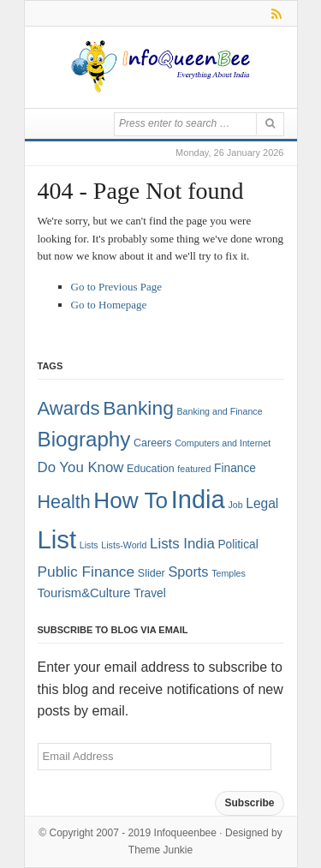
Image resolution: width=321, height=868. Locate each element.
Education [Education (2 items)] (151, 469)
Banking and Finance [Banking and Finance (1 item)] (219, 411)
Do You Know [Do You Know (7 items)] (81, 467)
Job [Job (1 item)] (235, 505)
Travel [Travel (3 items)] (150, 593)
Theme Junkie (160, 850)
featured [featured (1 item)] (194, 469)
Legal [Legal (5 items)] (262, 503)
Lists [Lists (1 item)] (89, 545)
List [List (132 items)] (57, 539)
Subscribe (249, 803)
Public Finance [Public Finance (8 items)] (86, 572)
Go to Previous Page (117, 287)
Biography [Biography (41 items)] (84, 439)
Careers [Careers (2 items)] (152, 443)
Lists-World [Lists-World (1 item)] (124, 545)
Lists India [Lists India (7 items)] (182, 544)
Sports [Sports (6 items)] (188, 572)
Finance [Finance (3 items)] (235, 468)
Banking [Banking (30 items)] (138, 408)
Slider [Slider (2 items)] (152, 573)
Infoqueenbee (185, 833)
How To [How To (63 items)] (131, 500)
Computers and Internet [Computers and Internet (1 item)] (223, 443)
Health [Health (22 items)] (64, 502)
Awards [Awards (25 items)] (69, 408)
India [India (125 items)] (198, 500)
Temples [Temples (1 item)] (229, 573)
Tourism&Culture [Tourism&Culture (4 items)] (84, 593)
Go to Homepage (109, 305)
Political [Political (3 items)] (238, 545)
